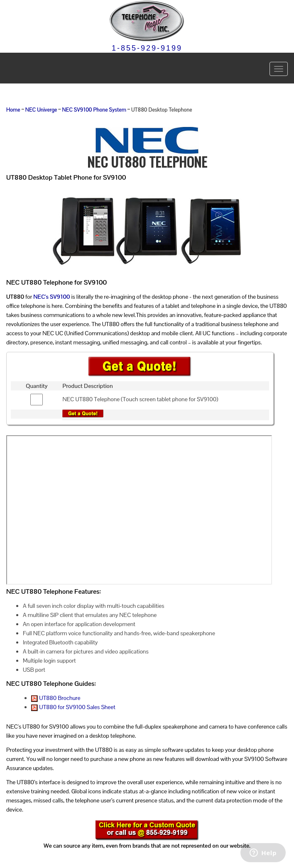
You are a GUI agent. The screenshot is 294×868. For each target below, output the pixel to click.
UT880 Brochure (56, 698)
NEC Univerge (41, 110)
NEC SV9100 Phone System (94, 110)
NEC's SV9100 (51, 297)
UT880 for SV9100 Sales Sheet (73, 707)
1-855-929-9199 (147, 48)
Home (13, 110)
